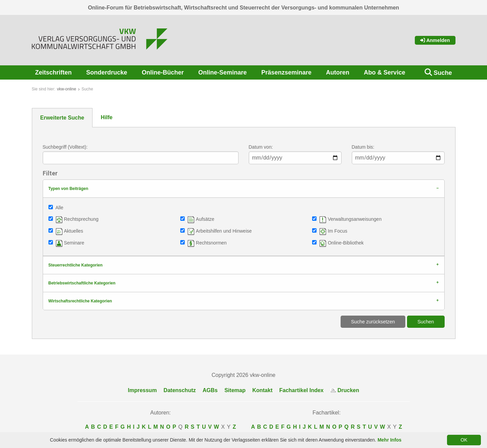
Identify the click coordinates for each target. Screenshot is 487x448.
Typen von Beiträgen (68, 189)
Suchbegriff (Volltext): (65, 147)
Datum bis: (363, 147)
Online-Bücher (163, 72)
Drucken (345, 390)
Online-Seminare (222, 72)
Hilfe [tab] (107, 117)
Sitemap (235, 390)
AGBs (210, 390)
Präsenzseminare (286, 72)
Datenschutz (180, 390)
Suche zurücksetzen (373, 322)
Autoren (338, 72)
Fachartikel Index (301, 390)
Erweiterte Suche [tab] (62, 118)
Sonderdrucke (107, 72)
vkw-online (67, 89)
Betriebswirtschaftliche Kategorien (82, 283)
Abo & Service (385, 72)
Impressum (142, 390)
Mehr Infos (390, 440)
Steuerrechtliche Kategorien (76, 265)
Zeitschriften (54, 72)
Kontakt (262, 390)
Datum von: (261, 147)
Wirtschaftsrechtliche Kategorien (80, 301)
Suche (443, 73)
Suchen (426, 322)
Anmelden (435, 40)
